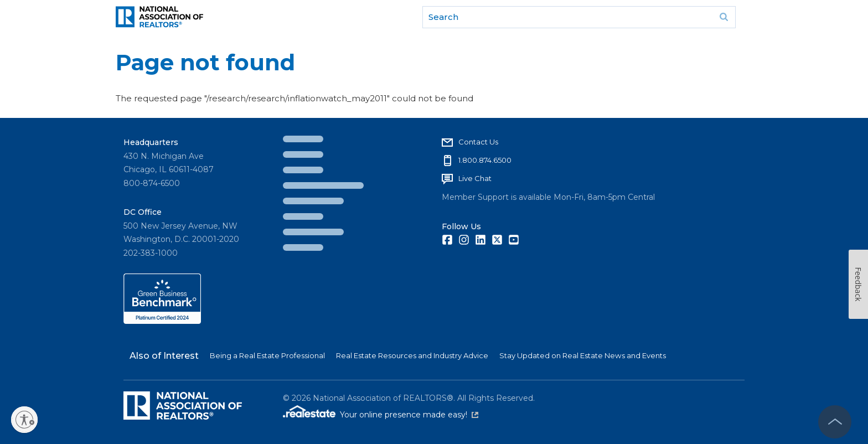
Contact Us (478, 142)
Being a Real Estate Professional (267, 355)
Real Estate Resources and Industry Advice (412, 355)
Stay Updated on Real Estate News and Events (583, 355)
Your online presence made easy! (409, 415)
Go (724, 17)
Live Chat (475, 178)
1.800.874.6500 (485, 160)
